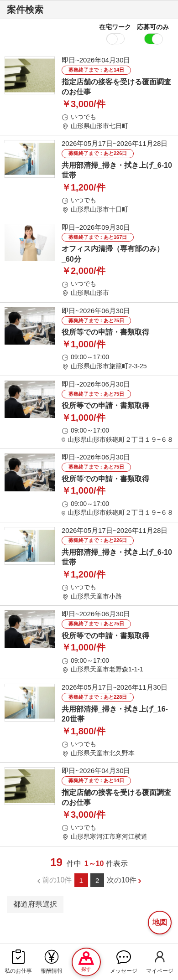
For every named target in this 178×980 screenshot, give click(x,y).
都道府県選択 (35, 904)
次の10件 (122, 880)
